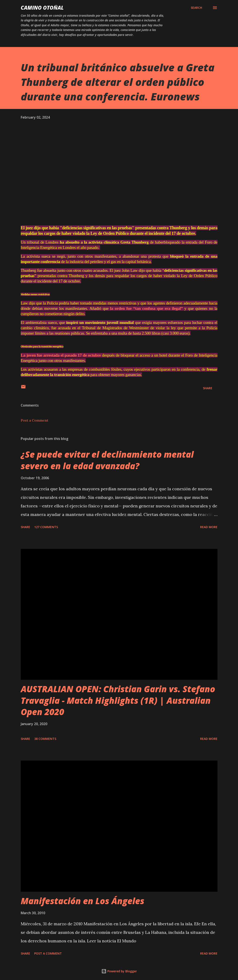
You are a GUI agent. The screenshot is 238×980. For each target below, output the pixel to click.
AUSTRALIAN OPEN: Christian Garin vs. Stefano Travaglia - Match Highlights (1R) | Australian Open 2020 (118, 697)
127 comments (46, 524)
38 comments (45, 735)
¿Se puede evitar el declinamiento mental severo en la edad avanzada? (107, 457)
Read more (209, 524)
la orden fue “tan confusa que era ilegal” (153, 307)
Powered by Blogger (119, 968)
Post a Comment (35, 417)
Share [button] (208, 385)
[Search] (196, 8)
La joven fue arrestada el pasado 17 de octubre (65, 353)
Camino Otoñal (42, 8)
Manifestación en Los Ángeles (83, 898)
